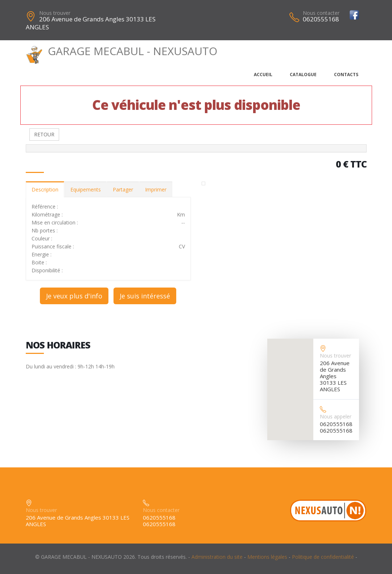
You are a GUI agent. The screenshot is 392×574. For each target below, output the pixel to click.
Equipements (86, 189)
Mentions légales (267, 557)
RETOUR (44, 134)
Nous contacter (321, 13)
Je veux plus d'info (74, 296)
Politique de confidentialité (323, 557)
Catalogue (303, 75)
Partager (123, 189)
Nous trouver (55, 13)
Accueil (263, 75)
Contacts (346, 75)
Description (45, 189)
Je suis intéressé (145, 296)
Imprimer (156, 189)
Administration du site (217, 557)
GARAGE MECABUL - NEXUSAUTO (122, 51)
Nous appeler (336, 416)
